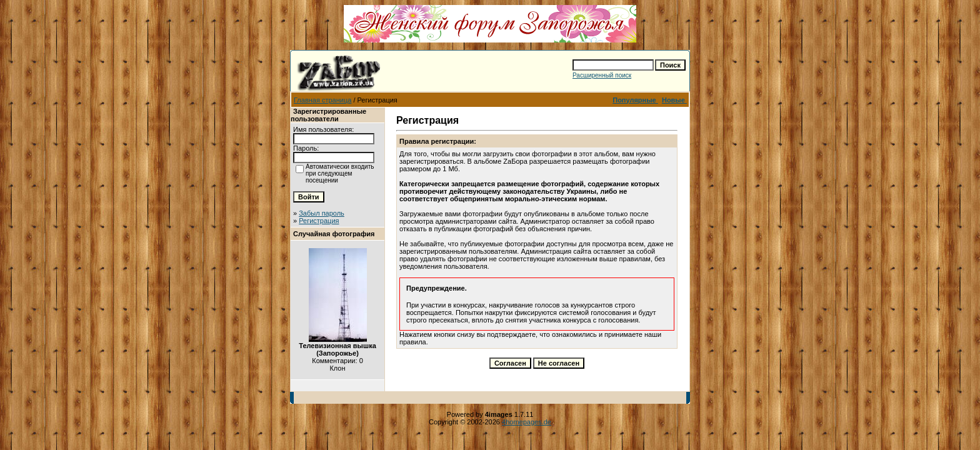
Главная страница (322, 100)
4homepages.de (527, 422)
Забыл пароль (322, 213)
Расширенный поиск (602, 75)
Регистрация (319, 221)
